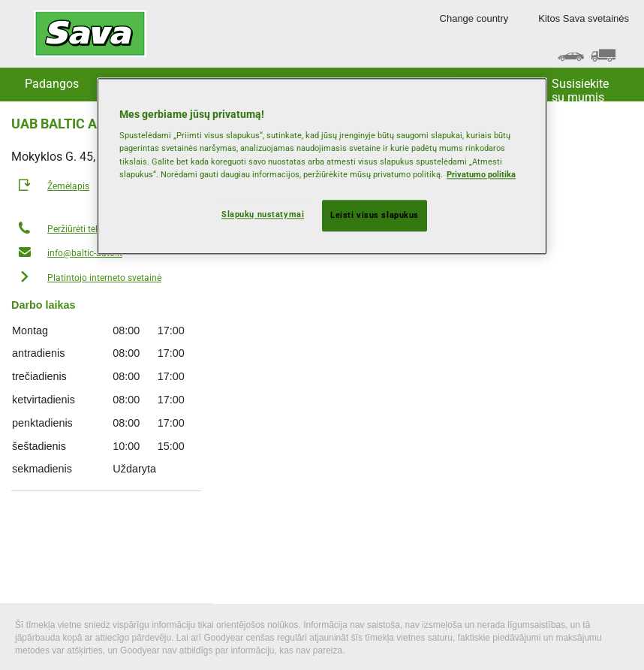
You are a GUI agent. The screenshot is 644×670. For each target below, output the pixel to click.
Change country (474, 18)
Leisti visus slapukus (375, 215)
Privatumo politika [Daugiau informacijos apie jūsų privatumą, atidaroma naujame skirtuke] (481, 174)
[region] (322, 166)
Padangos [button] (52, 84)
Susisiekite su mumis (580, 89)
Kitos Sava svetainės (584, 18)
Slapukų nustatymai (263, 214)
